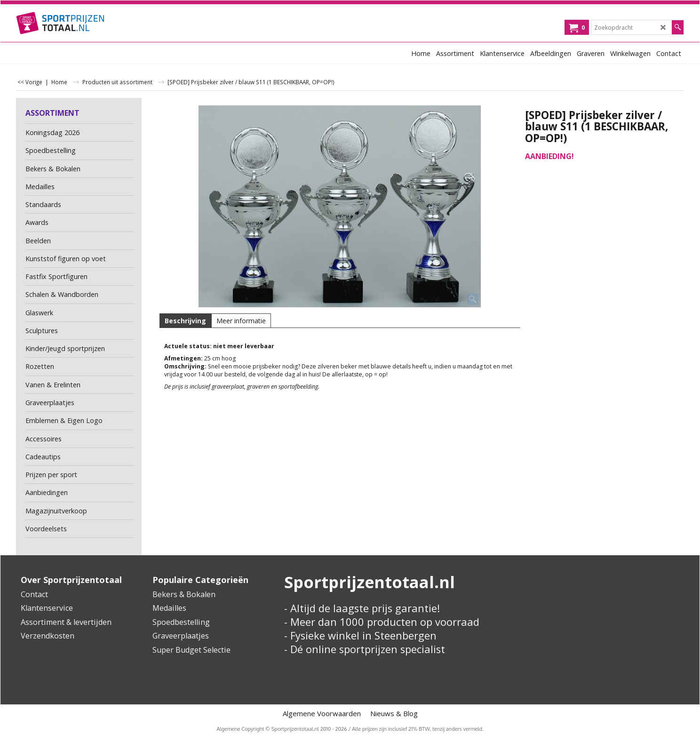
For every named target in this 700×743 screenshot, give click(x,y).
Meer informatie (241, 321)
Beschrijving (185, 321)
